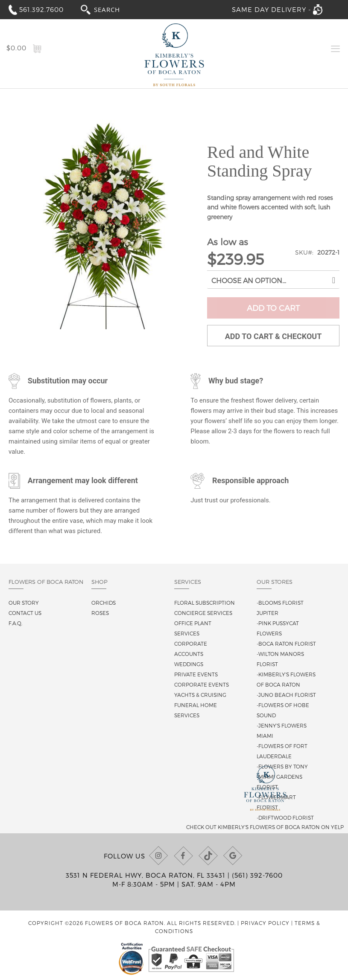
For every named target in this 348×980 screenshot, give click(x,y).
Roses (100, 613)
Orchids (104, 603)
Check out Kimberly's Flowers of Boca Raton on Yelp (265, 827)
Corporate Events (202, 684)
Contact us (25, 613)
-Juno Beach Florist (286, 695)
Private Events (196, 674)
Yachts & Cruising (200, 695)
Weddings (189, 664)
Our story (24, 603)
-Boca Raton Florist (286, 644)
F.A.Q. (15, 623)
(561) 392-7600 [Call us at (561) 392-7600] (257, 875)
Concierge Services (203, 613)
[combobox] (115, 9)
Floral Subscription (205, 603)
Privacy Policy (265, 923)
